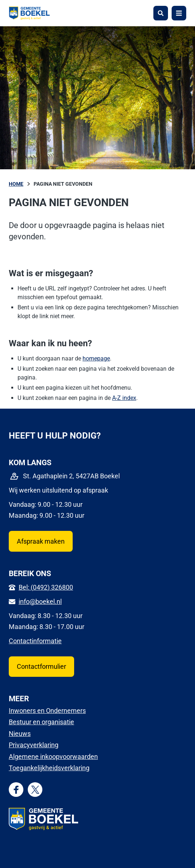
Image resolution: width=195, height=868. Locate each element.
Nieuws (20, 734)
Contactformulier (41, 666)
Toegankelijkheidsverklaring (49, 768)
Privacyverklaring (34, 745)
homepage (96, 358)
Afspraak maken (41, 541)
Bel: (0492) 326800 (46, 587)
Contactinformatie (35, 641)
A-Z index (124, 398)
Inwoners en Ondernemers (47, 711)
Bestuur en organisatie (41, 722)
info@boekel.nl (40, 601)
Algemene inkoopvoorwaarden (53, 757)
